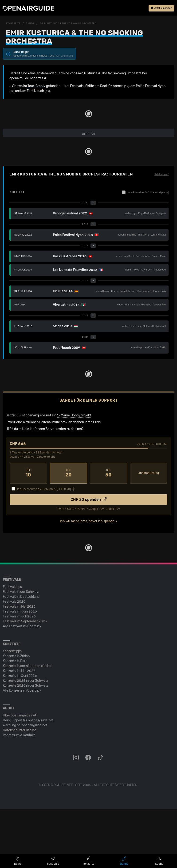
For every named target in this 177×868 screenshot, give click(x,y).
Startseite (13, 24)
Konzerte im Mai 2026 (19, 729)
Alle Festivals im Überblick (22, 685)
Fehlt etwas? (161, 233)
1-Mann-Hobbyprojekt (74, 474)
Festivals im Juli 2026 (19, 675)
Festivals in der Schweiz (21, 650)
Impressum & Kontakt (19, 794)
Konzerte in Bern (15, 720)
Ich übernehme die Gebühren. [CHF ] (44, 548)
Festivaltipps (12, 645)
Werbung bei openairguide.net (25, 784)
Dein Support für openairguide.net (28, 779)
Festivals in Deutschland (21, 655)
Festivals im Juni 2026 (20, 670)
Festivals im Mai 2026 (19, 665)
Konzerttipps (12, 710)
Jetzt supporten (161, 8)
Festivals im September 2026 (25, 680)
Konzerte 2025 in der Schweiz (25, 739)
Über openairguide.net (20, 774)
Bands (30, 24)
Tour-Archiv (36, 86)
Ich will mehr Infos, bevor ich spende (87, 580)
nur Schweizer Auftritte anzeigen (145, 251)
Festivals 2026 (14, 660)
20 (69, 532)
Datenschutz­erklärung (20, 789)
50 (109, 532)
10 (28, 532)
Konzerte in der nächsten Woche (27, 725)
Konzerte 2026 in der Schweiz (25, 744)
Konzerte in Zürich (16, 715)
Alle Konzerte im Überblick (22, 749)
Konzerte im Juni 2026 (20, 734)
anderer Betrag (149, 532)
